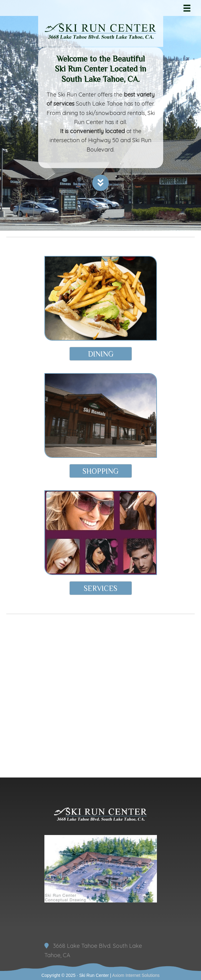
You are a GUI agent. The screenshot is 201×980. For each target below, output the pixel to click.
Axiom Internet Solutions (136, 975)
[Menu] (187, 8)
